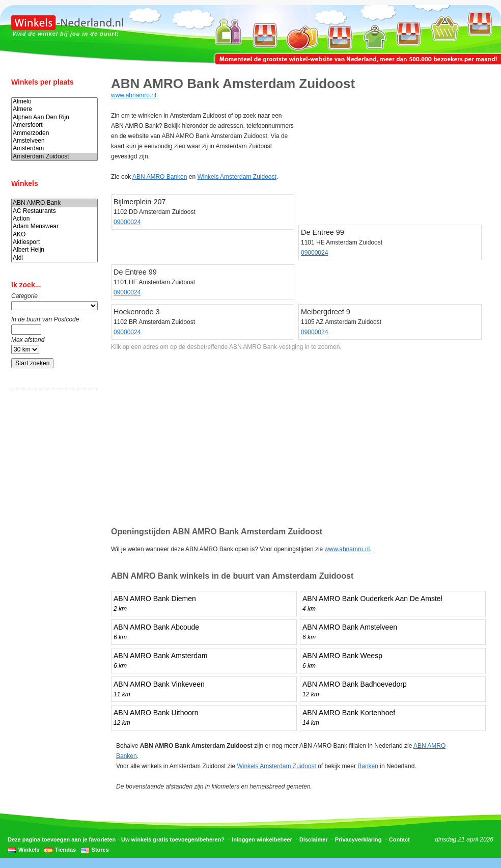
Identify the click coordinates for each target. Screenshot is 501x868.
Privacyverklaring (358, 839)
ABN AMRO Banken (160, 177)
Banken (368, 766)
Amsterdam (54, 148)
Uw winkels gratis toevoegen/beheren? (173, 839)
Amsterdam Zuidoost (54, 157)
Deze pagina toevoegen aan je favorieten (62, 839)
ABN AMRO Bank (54, 203)
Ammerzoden (54, 133)
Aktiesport (54, 242)
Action (54, 219)
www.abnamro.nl (134, 95)
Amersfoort (54, 125)
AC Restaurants (54, 211)
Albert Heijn (54, 250)
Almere (54, 109)
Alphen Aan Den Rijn (54, 117)
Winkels (29, 850)
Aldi (54, 258)
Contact (399, 839)
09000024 (127, 222)
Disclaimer (314, 839)
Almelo (54, 102)
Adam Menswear (54, 226)
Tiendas (65, 850)
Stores (100, 850)
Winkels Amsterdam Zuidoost (236, 177)
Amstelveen (54, 141)
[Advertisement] (52, 557)
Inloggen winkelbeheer (262, 839)
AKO (54, 235)
